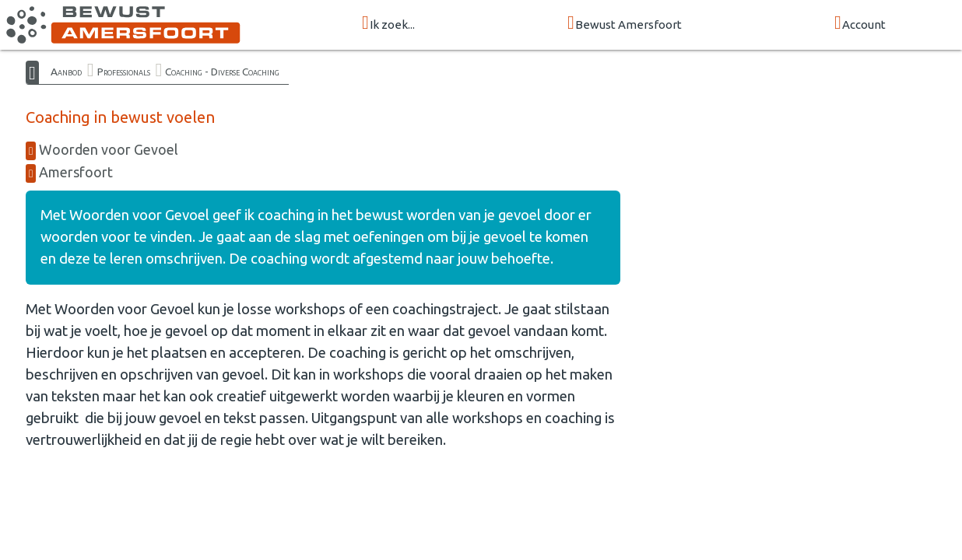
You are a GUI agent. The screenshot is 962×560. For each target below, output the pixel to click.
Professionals (124, 72)
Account (860, 24)
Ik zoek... (388, 24)
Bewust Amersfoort (625, 24)
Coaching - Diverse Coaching (222, 72)
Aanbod (66, 72)
